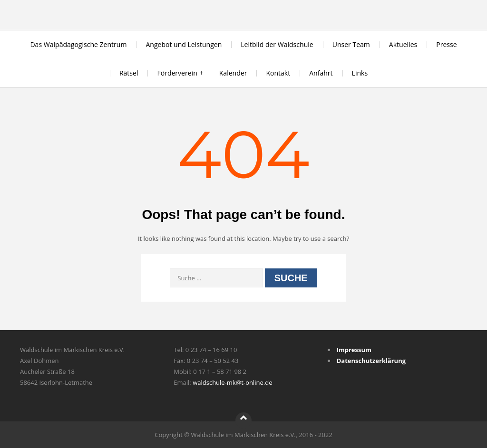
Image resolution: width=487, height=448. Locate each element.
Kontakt (278, 73)
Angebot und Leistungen (184, 44)
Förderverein (177, 73)
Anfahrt (321, 73)
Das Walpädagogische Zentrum (78, 44)
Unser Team (351, 44)
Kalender (233, 73)
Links (360, 73)
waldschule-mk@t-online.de (232, 382)
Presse (446, 44)
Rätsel (129, 73)
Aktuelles (403, 44)
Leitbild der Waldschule (277, 44)
